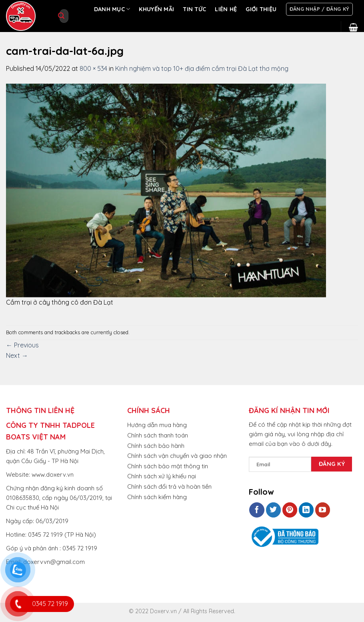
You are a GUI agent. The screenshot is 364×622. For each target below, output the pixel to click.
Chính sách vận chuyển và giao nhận (177, 456)
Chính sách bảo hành (156, 446)
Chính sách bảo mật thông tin (168, 466)
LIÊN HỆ (226, 9)
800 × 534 (93, 68)
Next (17, 355)
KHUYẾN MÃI (156, 9)
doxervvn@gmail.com (54, 562)
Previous (22, 345)
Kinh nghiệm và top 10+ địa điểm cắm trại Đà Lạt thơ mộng (202, 68)
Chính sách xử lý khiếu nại (162, 476)
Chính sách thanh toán (158, 435)
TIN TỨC (194, 9)
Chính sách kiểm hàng (157, 497)
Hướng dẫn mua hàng (157, 425)
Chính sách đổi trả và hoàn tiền (169, 487)
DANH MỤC (112, 9)
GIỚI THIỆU (261, 9)
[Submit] (61, 16)
